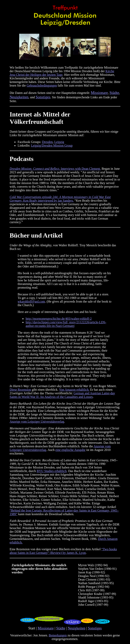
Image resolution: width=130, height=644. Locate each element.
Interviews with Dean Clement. (55, 169)
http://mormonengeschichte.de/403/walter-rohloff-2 (59, 319)
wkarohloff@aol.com (31, 301)
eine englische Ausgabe (70, 450)
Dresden (47, 142)
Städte (61, 628)
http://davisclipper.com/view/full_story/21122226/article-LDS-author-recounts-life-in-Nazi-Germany (66, 324)
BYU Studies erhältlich (52, 471)
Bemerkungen (58, 635)
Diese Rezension (20, 390)
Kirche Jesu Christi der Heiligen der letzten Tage (62, 73)
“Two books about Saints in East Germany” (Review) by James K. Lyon (63, 551)
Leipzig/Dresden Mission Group (52, 145)
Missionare (46, 628)
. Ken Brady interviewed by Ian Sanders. (60, 199)
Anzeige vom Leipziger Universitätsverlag (37, 422)
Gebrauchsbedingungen (42, 85)
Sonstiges (95, 628)
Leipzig (59, 142)
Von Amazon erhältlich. (74, 390)
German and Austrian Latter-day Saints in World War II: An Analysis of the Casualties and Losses (62, 395)
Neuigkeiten (77, 628)
